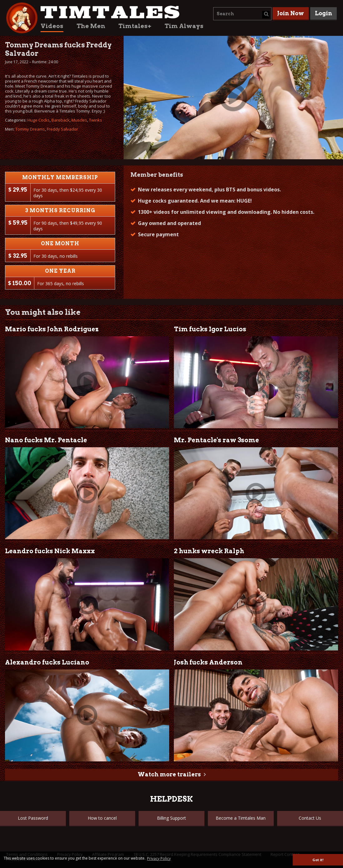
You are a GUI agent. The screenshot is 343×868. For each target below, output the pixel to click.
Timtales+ (135, 26)
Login (323, 13)
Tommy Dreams (30, 129)
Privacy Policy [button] (159, 858)
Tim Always (184, 26)
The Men (91, 26)
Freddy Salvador (62, 129)
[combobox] (242, 14)
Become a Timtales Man (241, 818)
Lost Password (33, 818)
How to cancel (102, 818)
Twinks (96, 120)
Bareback (61, 120)
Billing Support (171, 818)
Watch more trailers (169, 774)
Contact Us (310, 818)
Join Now (291, 13)
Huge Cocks (39, 120)
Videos (52, 26)
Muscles (79, 120)
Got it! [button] (318, 860)
